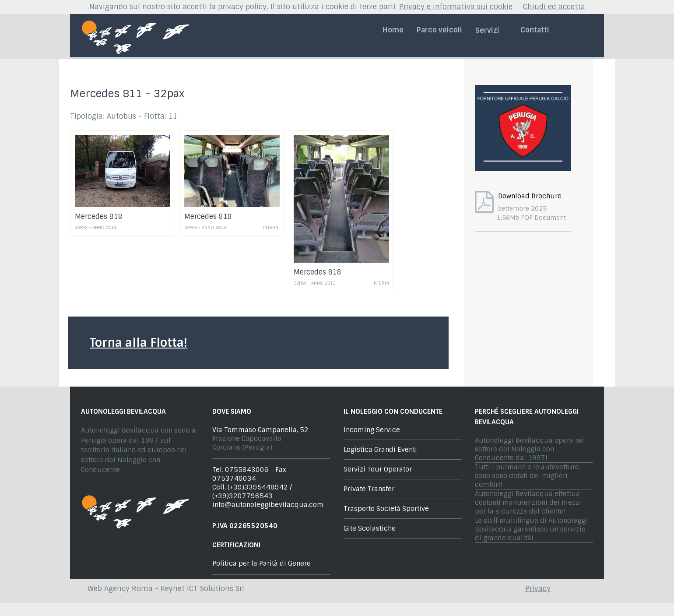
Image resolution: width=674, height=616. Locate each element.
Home (393, 30)
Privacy (538, 589)
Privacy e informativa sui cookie (456, 7)
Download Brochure (530, 196)
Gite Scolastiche (370, 528)
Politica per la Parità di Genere (262, 563)
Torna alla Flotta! (139, 343)
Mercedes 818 (99, 216)
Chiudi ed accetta (554, 7)
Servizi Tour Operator (378, 469)
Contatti (535, 30)
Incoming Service (372, 430)
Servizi (491, 30)
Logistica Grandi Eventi (380, 450)
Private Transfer (369, 489)
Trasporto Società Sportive (386, 509)
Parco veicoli (439, 30)
